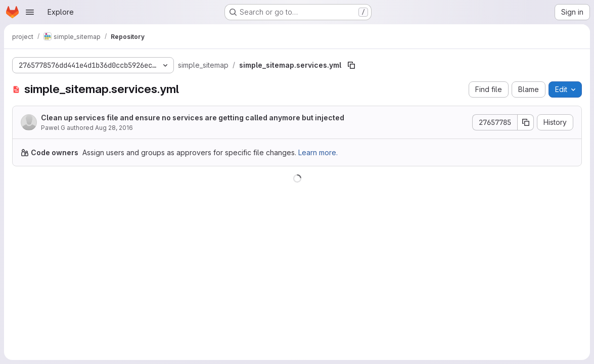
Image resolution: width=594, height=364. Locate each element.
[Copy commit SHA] (526, 122)
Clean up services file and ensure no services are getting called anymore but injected (193, 118)
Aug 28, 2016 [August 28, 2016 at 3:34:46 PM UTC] (114, 128)
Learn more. (318, 152)
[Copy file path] (351, 65)
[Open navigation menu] (30, 12)
